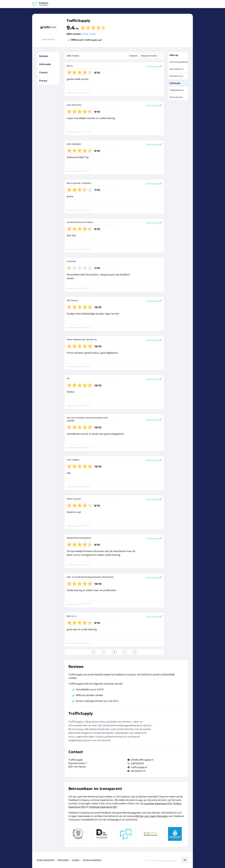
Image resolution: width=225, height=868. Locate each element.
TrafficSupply (78, 21)
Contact (76, 860)
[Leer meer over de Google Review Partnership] (151, 834)
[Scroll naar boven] (185, 860)
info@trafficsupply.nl (142, 760)
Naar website (48, 39)
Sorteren (133, 56)
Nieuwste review (151, 56)
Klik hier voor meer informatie (152, 816)
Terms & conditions (92, 860)
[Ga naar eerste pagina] (94, 652)
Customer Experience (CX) (158, 803)
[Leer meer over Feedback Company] (126, 834)
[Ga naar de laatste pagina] (135, 652)
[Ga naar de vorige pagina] (104, 652)
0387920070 (137, 763)
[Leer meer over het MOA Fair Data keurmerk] (102, 834)
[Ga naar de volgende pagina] (125, 652)
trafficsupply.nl (139, 767)
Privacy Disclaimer (45, 860)
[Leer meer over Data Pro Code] (78, 834)
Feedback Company (167, 860)
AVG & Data (63, 860)
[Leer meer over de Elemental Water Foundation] (175, 834)
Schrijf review (89, 34)
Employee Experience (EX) (103, 807)
